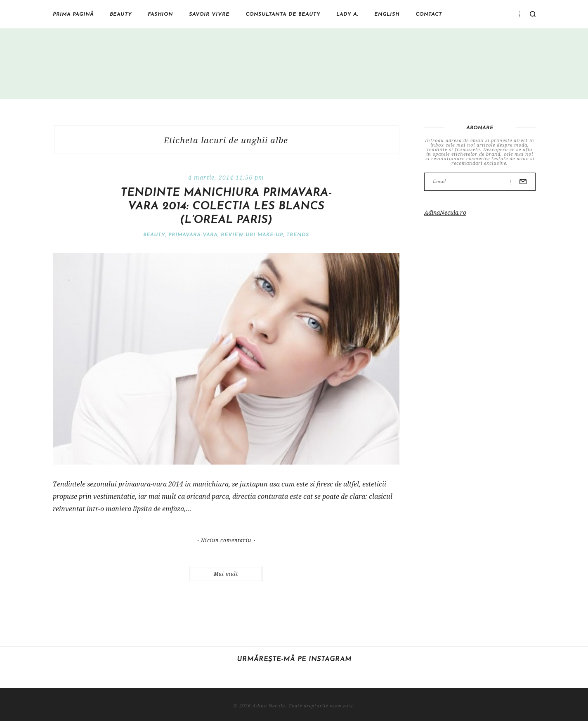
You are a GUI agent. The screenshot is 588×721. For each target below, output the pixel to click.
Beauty (121, 14)
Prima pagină (73, 14)
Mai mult (226, 574)
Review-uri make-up (252, 235)
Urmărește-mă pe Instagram (294, 659)
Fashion (160, 14)
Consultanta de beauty (283, 14)
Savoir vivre (209, 14)
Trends (298, 235)
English (387, 14)
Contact (429, 14)
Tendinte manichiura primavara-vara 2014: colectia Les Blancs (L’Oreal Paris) (226, 207)
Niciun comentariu (226, 541)
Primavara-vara (193, 235)
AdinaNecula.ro (445, 212)
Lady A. (347, 14)
